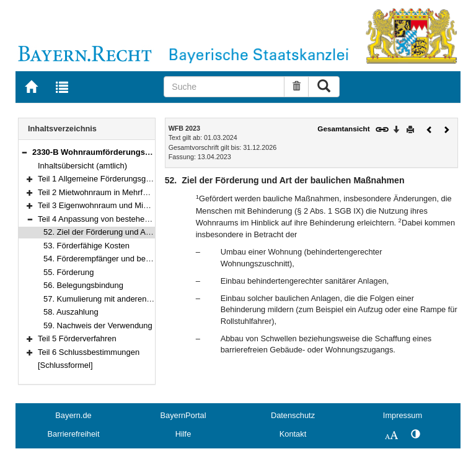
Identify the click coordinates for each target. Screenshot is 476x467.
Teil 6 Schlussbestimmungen (89, 352)
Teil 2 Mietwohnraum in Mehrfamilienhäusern (117, 192)
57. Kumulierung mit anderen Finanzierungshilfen (131, 299)
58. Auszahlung (71, 312)
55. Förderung (68, 272)
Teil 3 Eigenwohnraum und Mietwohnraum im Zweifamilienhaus (150, 205)
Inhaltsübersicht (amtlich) (82, 166)
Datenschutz (293, 415)
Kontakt (293, 434)
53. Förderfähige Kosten (86, 246)
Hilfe (183, 434)
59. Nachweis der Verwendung (98, 325)
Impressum (403, 415)
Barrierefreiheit (74, 434)
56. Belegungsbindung (83, 285)
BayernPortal (183, 415)
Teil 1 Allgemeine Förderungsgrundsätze (109, 179)
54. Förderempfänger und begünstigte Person (125, 259)
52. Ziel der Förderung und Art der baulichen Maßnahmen (146, 232)
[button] (24, 152)
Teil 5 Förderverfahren (77, 338)
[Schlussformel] (65, 365)
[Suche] (224, 87)
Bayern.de (73, 415)
